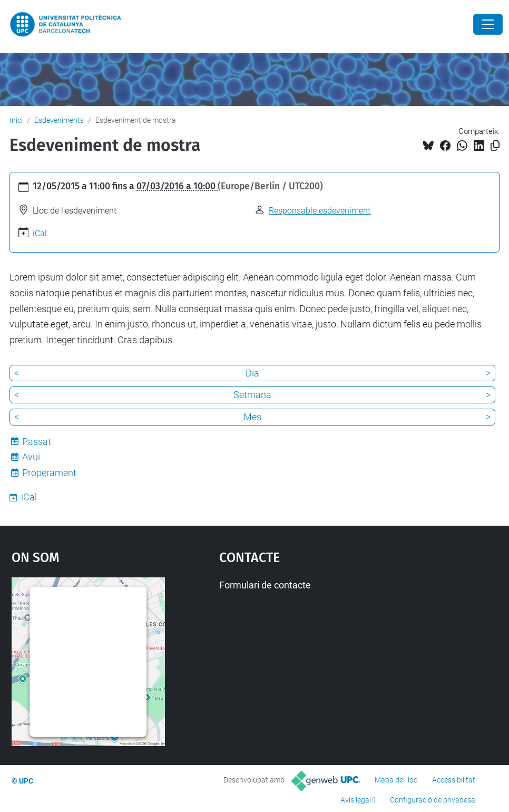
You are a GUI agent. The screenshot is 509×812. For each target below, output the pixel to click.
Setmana (252, 395)
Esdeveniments (59, 120)
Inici (16, 120)
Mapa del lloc (396, 780)
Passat (37, 442)
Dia (252, 373)
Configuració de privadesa (433, 800)
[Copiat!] (495, 146)
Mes (252, 417)
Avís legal (356, 800)
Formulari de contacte (265, 585)
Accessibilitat (454, 780)
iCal (40, 233)
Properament (49, 473)
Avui (31, 457)
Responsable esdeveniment (320, 211)
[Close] (488, 24)
